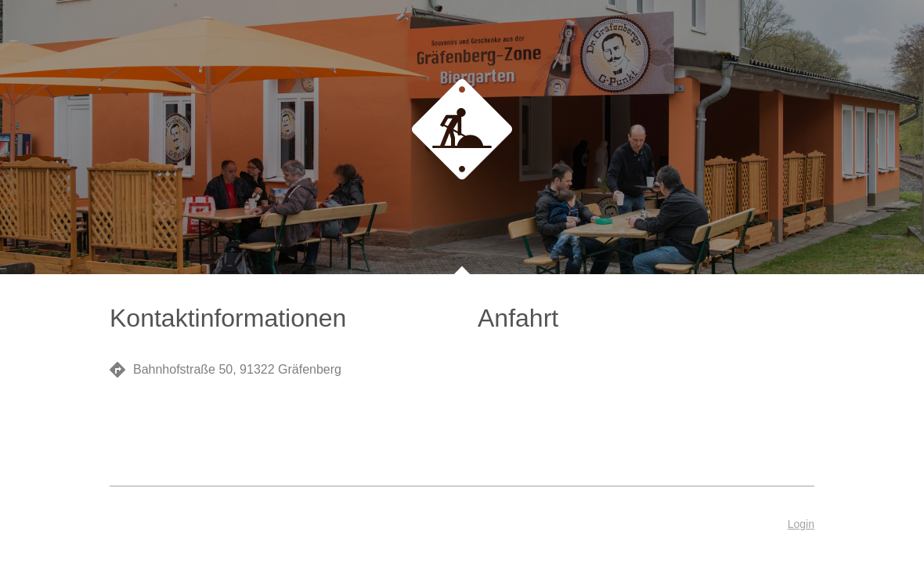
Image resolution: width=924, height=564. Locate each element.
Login (801, 524)
